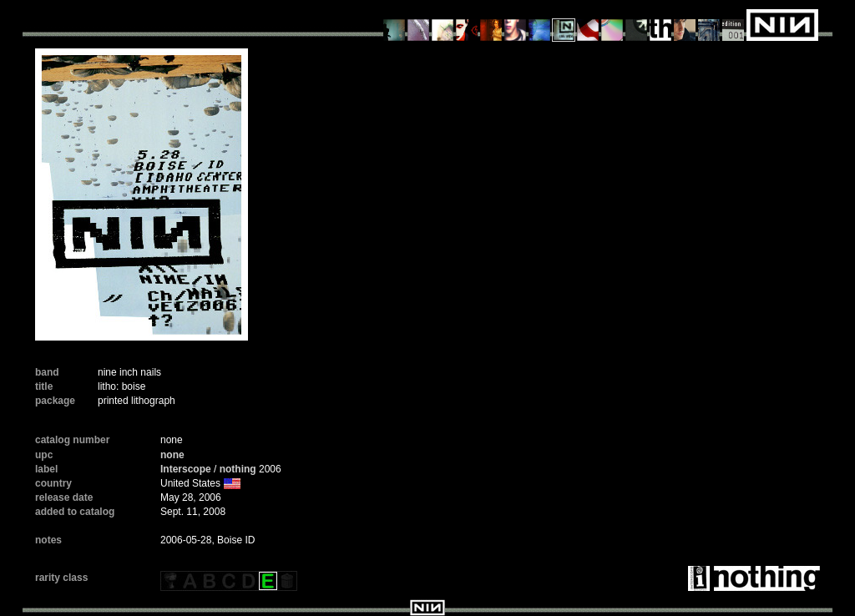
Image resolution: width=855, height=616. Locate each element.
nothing (238, 469)
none (172, 455)
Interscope (186, 469)
